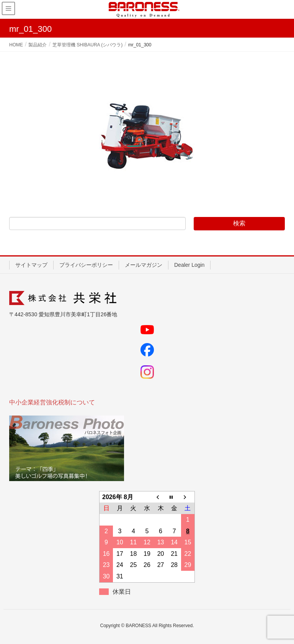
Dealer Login (189, 265)
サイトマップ (31, 265)
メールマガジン (144, 265)
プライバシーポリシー (86, 265)
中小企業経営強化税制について (52, 402)
